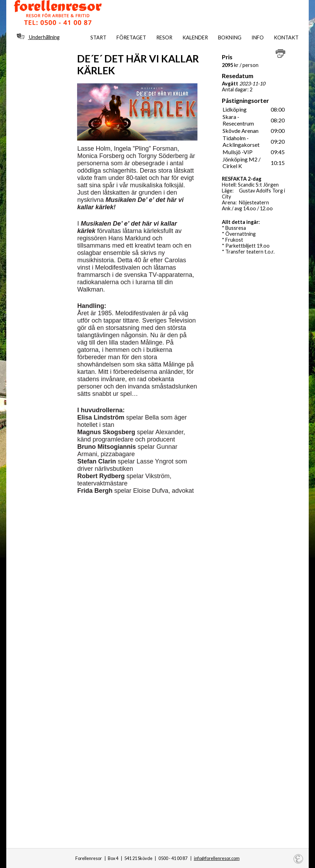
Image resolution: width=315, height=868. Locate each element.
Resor (164, 37)
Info (258, 37)
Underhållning (38, 37)
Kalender (195, 37)
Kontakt (286, 37)
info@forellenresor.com (217, 858)
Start (98, 37)
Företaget (131, 37)
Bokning (230, 37)
